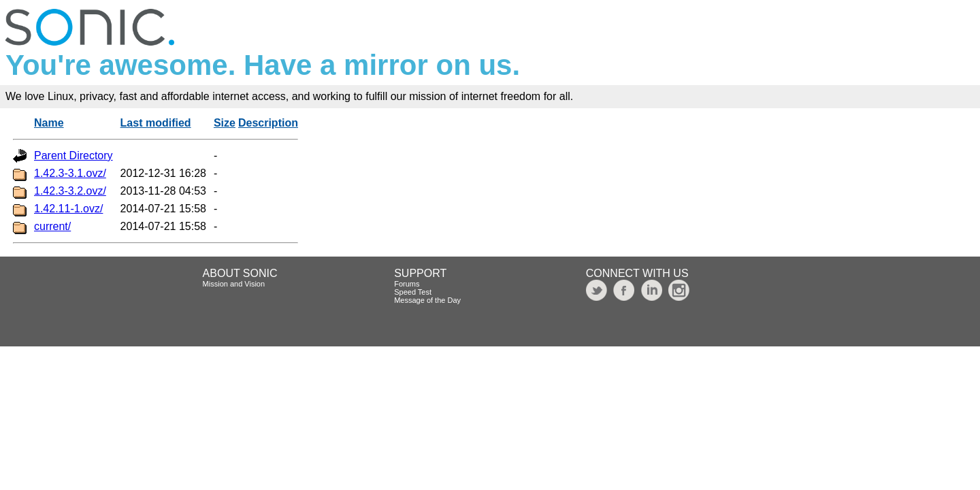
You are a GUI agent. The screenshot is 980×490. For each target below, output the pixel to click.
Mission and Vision (234, 284)
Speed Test (413, 292)
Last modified (156, 123)
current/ (52, 226)
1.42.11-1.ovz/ (68, 209)
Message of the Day (427, 300)
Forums (407, 284)
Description (268, 123)
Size (225, 123)
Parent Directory (73, 156)
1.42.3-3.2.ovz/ (70, 191)
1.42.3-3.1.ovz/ (70, 173)
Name (49, 123)
